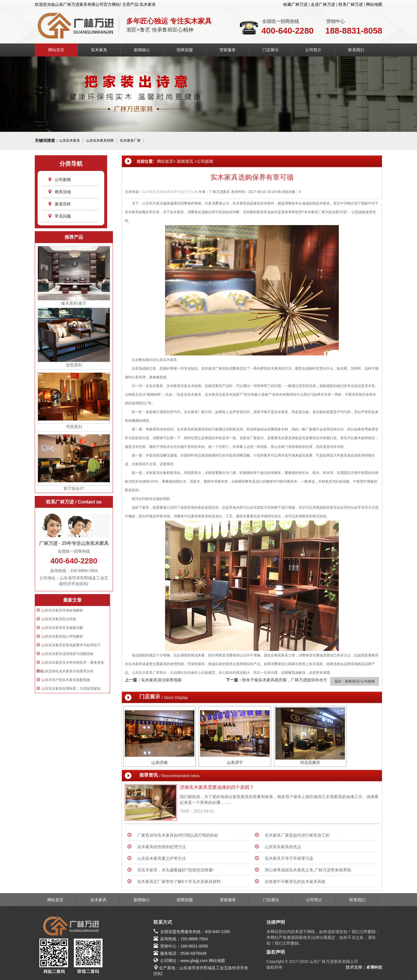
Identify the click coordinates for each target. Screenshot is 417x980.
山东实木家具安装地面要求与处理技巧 (71, 645)
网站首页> (166, 161)
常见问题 (59, 216)
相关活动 (59, 192)
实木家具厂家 (130, 140)
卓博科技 (374, 967)
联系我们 (356, 50)
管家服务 (228, 50)
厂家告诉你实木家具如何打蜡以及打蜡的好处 (178, 835)
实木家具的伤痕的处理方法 (162, 847)
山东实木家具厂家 (146, 673)
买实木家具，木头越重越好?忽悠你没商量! (175, 870)
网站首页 (56, 50)
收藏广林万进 (295, 4)
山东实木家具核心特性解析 (62, 636)
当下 (187, 192)
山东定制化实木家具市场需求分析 (67, 671)
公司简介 (313, 50)
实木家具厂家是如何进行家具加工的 (297, 835)
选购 (160, 192)
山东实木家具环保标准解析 (62, 610)
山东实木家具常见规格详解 (62, 628)
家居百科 (59, 204)
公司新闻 (59, 180)
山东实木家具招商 (100, 140)
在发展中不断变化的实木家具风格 (295, 882)
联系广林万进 (351, 4)
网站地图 (374, 4)
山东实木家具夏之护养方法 (162, 858)
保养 (167, 192)
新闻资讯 (185, 161)
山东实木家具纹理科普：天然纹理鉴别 (71, 689)
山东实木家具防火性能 (59, 619)
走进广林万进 (323, 4)
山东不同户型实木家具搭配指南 (66, 680)
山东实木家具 (69, 140)
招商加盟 (185, 50)
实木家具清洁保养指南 (161, 680)
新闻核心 (142, 50)
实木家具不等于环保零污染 (289, 858)
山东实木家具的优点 (283, 847)
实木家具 (99, 50)
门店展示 (270, 50)
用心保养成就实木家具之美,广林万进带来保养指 (308, 870)
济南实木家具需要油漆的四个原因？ (217, 787)
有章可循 (177, 192)
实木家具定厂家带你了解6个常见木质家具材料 (179, 882)
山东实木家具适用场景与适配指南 (67, 654)
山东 (194, 192)
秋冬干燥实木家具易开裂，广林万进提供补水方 (285, 680)
